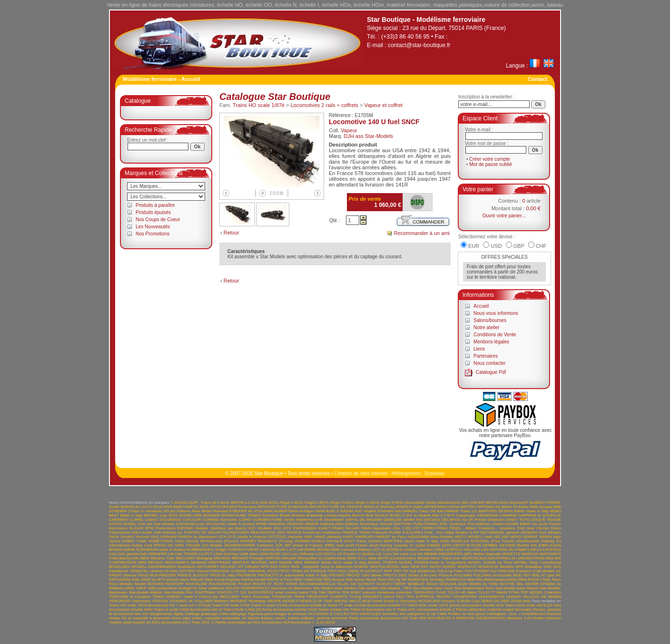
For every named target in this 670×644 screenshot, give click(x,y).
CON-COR (192, 520)
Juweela (400, 545)
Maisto (479, 554)
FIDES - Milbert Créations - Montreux (482, 528)
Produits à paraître (155, 205)
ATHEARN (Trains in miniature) (136, 511)
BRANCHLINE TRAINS (242, 515)
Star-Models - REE (396, 588)
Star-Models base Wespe (517, 588)
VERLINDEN (120, 601)
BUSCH (382, 515)
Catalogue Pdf (491, 372)
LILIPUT (205, 554)
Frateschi (379, 532)
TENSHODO (424, 592)
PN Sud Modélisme (420, 571)
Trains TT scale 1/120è (346, 605)
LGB (532, 550)
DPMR (262, 524)
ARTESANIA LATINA (442, 507)
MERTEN (273, 558)
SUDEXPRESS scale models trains (278, 592)
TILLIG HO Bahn (462, 592)
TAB (322, 592)
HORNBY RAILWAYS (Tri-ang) (267, 541)
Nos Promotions (153, 234)
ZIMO (505, 601)
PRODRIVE (246, 575)
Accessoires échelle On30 (295, 610)
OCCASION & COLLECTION (333, 614)
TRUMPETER (465, 597)
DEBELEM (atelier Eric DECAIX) (412, 520)
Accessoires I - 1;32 (307, 622)
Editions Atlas (332, 524)
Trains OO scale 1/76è (231, 605)
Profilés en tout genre (467, 614)
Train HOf (418, 618)
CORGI (245, 520)
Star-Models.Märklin (145, 592)
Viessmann (141, 601)
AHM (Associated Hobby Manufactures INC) (432, 503)
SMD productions (163, 588)
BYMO (395, 515)
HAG (308, 537)
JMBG (329, 545)
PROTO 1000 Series (364, 575)
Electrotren (118, 528)
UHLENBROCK (492, 597)
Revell (371, 580)
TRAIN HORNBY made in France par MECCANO (196, 597)
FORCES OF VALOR (202, 532)
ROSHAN (156, 584)
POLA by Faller (450, 571)
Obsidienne (118, 571)
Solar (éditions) (211, 588)
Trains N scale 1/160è (269, 605)
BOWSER (212, 515)
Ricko (382, 580)
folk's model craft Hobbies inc (157, 532)
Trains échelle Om (334, 610)
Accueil (481, 306)
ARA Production (243, 507)
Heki (489, 537)
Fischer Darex (549, 528)
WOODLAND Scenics (437, 601)
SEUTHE (507, 584)
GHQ (155, 537)
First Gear (526, 528)
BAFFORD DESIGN (496, 511)
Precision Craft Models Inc (538, 571)
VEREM (554, 597)
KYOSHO (250, 550)
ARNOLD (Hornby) (379, 507)
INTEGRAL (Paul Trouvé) (493, 541)
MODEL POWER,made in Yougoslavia (433, 562)
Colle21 (152, 520)
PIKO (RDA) (348, 571)
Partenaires (486, 356)
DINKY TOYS (518, 520)
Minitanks (199, 562)
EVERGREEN (305, 528)
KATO (447, 545)
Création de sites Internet (361, 473)
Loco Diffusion (303, 554)
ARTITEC (468, 507)
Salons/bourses (490, 320)
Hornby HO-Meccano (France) (212, 541)
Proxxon (446, 575)
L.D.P (291, 550)
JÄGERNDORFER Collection (249, 545)
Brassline (271, 515)
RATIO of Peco (280, 580)
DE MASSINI (371, 520)
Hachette (296, 537)
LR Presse (346, 554)
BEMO (556, 511)
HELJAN (501, 537)
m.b (413, 554)
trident (388, 597)
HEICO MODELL (469, 537)
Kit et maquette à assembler (146, 618)
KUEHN (235, 550)
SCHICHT (366, 584)
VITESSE (160, 601)
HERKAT (531, 537)
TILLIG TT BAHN (493, 592)
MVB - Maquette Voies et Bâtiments (322, 567)
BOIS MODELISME (185, 515)
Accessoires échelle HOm (131, 610)
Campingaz (465, 515)
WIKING (341, 601)
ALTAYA (166, 507)
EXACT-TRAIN (331, 528)
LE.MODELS (392, 550)
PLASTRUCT (371, 571)
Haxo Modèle (442, 537)
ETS (287, 528)
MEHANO (222, 558)
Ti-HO (441, 592)
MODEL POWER (383, 562)
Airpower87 (519, 503)
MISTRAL (259, 562)
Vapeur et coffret (384, 105)
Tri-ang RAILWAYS (365, 597)
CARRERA (118, 520)
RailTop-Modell (253, 580)
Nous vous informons (496, 313)
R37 (527, 575)
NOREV (449, 567)
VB (544, 597)
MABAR (431, 554)
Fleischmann (120, 532)
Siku (520, 584)
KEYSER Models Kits (518, 545)
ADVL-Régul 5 (382, 503)
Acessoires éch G (381, 610)
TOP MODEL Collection (541, 592)
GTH (222, 537)
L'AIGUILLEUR (273, 550)
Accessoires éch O (206, 610)
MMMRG (312, 562)
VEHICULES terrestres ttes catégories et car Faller (403, 614)
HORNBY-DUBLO (310, 541)
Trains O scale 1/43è (171, 610)
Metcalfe (289, 558)
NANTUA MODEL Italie (389, 567)
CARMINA (508, 515)
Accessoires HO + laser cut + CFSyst (179, 605)
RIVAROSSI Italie (460, 580)
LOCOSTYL (326, 554)
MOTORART (208, 567)
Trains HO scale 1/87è (259, 105)
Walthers (222, 601)
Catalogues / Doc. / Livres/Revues (516, 614)
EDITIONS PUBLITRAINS (416, 524)
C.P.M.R (448, 515)
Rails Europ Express (222, 580)
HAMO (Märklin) (328, 537)
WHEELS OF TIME (316, 601)
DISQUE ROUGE (546, 520)
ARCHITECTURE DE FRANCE (336, 507)
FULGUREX (413, 532)
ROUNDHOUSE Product (230, 584)
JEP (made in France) (303, 545)
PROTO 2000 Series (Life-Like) (410, 575)
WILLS (355, 601)
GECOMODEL (493, 532)
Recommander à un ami (422, 233)
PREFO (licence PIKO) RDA (133, 575)
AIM (474, 503)
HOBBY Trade (134, 541)
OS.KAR (170, 571)
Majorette (493, 554)
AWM (320, 511)
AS (498, 507)
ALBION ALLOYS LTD (139, 507)
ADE (264, 503)
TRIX (400, 597)
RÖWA (292, 584)
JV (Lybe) (418, 545)
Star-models (369, 588)
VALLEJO (531, 597)
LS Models (365, 554)
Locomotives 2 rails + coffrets (325, 105)
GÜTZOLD (277, 537)
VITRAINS (178, 601)
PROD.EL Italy (222, 575)
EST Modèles (260, 528)
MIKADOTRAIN (531, 558)
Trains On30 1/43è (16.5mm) (248, 610)
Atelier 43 (509, 507)
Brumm (358, 515)
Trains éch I (407, 610)
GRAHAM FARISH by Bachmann (189, 537)
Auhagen (307, 511)
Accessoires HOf (276, 622)
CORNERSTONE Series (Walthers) (283, 520)
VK (191, 601)
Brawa (285, 515)
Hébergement (406, 473)
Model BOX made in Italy (344, 562)
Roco (557, 580)
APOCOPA (219, 507)
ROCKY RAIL (540, 580)
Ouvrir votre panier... (504, 216)
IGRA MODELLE (454, 541)
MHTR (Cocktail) (391, 558)
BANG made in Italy (531, 511)
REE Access (334, 580)
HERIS (515, 537)
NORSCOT (467, 567)
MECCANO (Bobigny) (194, 558)
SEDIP (400, 584)
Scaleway (435, 473)
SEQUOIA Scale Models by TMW (468, 584)
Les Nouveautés (153, 227)
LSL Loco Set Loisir (392, 554)
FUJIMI (395, 532)
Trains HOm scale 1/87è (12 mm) (533, 605)
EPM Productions (160, 528)
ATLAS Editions (177, 511)
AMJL (204, 507)
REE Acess (355, 580)
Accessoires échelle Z (436, 610)
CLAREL (136, 520)
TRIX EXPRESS (420, 597)
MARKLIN (530, 554)
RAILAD (197, 580)
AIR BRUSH (489, 503)
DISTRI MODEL (123, 524)
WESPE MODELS (283, 601)
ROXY (279, 584)
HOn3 (330, 622)
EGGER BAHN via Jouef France (533, 524)
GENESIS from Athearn (541, 532)
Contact (537, 79)
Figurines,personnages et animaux (277, 614)
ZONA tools (521, 601)
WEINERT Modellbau (248, 601)
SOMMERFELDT (255, 588)
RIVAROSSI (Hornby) (426, 580)
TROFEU (443, 597)
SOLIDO (232, 588)
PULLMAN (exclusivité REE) (498, 575)
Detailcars (496, 520)
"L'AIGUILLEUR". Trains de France (200, 503)
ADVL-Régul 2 (306, 503)
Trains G (358, 610)
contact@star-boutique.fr (419, 45)
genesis (513, 532)
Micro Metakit (418, 558)
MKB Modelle (281, 562)
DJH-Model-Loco (190, 524)
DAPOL (352, 520)
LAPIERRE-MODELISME (318, 550)
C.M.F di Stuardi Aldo (421, 515)
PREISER (167, 575)
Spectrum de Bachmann (291, 588)
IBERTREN (393, 541)
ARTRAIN (486, 507)
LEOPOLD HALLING (463, 550)
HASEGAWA (418, 537)
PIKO (332, 571)
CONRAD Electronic (220, 520)
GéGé (114, 537)
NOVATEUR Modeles (496, 567)
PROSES (337, 575)
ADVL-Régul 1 (281, 503)
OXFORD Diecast (194, 571)
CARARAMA (487, 515)
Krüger (221, 550)
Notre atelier (486, 327)
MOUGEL (228, 567)
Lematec (426, 550)
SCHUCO (385, 584)
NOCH (435, 567)
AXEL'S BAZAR (340, 511)
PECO (272, 571)
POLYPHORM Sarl (481, 571)
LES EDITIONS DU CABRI (504, 550)
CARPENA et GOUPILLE (539, 515)
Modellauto (186, 567)
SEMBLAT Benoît (422, 584)
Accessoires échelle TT (387, 605)
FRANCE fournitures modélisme (313, 532)
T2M (314, 592)
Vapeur (349, 130)
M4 (420, 554)
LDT (376, 550)
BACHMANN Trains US (457, 511)
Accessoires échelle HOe (483, 605)
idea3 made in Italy (421, 541)
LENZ (439, 550)
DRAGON (277, 524)
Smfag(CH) (187, 588)
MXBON (361, 567)
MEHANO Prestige (248, 558)
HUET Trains (355, 541)
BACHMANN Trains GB (416, 511)
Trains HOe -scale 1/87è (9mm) (434, 605)
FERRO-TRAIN (435, 528)
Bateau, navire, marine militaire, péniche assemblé (304, 618)
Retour (232, 233)
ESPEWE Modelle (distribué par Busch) (212, 528)
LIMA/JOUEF (270, 554)
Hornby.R (335, 541)
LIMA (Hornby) (226, 554)
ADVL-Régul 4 (357, 503)
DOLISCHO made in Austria (230, 524)
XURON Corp (468, 601)
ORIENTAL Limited (146, 571)
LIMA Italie (248, 554)
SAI (353, 584)
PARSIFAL (257, 571)
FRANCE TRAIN (356, 532)
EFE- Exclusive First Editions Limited (472, 524)
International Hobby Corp (131, 545)
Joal (340, 545)
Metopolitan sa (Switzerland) (322, 558)
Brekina (298, 515)
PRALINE (506, 571)
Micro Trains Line (445, 558)
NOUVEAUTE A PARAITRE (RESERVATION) (466, 618)
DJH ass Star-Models (368, 136)
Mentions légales (491, 342)
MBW (145, 558)
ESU (277, 528)
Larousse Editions (356, 550)
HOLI (180, 541)
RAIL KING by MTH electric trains (160, 580)
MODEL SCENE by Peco (490, 562)
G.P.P (474, 532)
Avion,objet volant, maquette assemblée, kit (209, 618)
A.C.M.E (252, 503)
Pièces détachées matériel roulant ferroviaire (494, 610)
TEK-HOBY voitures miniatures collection (377, 592)
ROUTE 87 (262, 584)
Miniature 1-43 (519, 618)
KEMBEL (491, 545)
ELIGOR (136, 528)
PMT (398, 571)
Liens (479, 349)
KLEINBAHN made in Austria (161, 550)
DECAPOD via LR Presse (463, 520)
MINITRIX (241, 562)
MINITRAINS (219, 562)
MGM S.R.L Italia (361, 558)
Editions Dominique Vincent (369, 524)
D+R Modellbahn (330, 520)
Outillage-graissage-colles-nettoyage (216, 614)
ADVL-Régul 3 (331, 503)
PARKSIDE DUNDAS (228, 571)
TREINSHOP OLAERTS (327, 597)
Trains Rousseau (255, 597)
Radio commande (364, 618)
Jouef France (356, 545)
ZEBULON (490, 601)
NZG (557, 567)
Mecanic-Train (162, 558)
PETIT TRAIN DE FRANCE (303, 571)
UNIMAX (514, 597)
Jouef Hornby (381, 545)
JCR (279, 545)
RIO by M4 (398, 580)
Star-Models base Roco (474, 588)
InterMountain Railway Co (539, 541)
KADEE (434, 545)
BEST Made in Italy (126, 515)
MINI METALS (150, 562)
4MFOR (237, 503)
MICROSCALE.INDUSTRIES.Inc (489, 558)
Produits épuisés (153, 212)
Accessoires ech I (176, 622)
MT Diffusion (249, 567)
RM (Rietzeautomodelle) (497, 580)
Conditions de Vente (495, 335)
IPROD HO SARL (169, 545)
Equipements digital (167, 614)
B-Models (386, 511)
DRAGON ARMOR (303, 524)
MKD (298, 562)
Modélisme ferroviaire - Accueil (161, 79)
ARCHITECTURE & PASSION (283, 507)
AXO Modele (365, 511)
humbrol (375, 541)
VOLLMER (204, 601)
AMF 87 (192, 507)
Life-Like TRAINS (183, 554)
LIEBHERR (157, 554)
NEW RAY (419, 567)
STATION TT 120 (231, 592)
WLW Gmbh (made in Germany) (390, 601)
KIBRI (544, 545)
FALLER (352, 528)
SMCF (142, 588)
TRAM (299, 597)
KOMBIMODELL (200, 550)
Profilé (538, 618)
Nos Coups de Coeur (158, 220)
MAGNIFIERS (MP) (455, 554)
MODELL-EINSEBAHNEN (153, 567)
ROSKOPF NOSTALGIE (187, 584)
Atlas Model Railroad (210, 511)
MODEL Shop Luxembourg (537, 562)
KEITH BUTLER (467, 545)
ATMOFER (238, 511)
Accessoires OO (394, 618)
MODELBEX (119, 567)
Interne (253, 618)
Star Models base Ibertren (335, 588)
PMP (388, 571)
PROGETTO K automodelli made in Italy (293, 575)
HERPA (546, 537)
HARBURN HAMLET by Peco (380, 537)
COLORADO (170, 520)
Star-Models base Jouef (433, 588)
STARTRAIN (205, 592)
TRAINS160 (282, 597)
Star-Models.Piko (178, 592)
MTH (265, 567)
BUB (370, 515)
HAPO (349, 537)
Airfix (504, 503)
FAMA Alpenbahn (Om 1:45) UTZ (390, 528)
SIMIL (130, 588)
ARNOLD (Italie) (410, 507)
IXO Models (212, 545)
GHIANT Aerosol (135, 537)
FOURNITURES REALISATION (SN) (253, 532)
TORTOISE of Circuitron (130, 597)
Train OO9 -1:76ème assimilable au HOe (226, 622)
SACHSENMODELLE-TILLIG (324, 584)
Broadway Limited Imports (328, 515)
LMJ (286, 554)
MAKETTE (512, 554)
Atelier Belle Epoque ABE (540, 507)
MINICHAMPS (177, 562)
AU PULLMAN (260, 511)
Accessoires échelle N (307, 605)
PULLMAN (463, 575)
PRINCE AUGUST (193, 575)
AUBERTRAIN (286, 511)
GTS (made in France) (247, 537)
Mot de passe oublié (491, 164)
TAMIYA (334, 592)
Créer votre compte (490, 159)
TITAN (514, 592)
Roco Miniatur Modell (128, 584)
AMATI (179, 507)
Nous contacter (489, 363)
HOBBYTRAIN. (161, 541)
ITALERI (193, 545)
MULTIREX (280, 567)
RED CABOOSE (308, 580)
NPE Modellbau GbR (533, 567)
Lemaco (410, 550)
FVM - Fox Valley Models (446, 532)
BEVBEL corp (155, 515)
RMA (523, 580)
